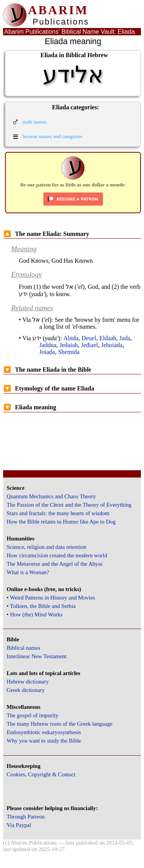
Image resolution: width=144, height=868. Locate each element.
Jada (125, 338)
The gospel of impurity (32, 715)
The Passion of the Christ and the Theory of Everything (69, 505)
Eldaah (108, 338)
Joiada (47, 352)
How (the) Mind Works (36, 614)
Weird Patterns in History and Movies (52, 598)
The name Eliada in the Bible (47, 370)
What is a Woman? (28, 572)
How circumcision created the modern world (57, 555)
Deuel (89, 338)
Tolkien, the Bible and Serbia (43, 606)
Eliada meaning (30, 407)
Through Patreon (26, 817)
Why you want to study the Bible (44, 741)
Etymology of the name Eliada (49, 388)
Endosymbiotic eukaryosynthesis (44, 732)
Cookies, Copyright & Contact (41, 774)
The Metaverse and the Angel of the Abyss (55, 564)
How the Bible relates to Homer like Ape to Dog (61, 522)
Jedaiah (69, 345)
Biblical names (23, 648)
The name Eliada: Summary (46, 234)
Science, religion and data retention (46, 547)
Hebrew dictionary (27, 682)
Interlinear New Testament (36, 656)
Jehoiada (112, 345)
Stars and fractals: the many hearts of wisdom (58, 513)
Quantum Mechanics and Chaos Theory (51, 496)
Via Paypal (19, 825)
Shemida (69, 352)
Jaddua (48, 345)
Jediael (89, 345)
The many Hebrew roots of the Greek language (60, 724)
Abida (71, 338)
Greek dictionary (26, 690)
